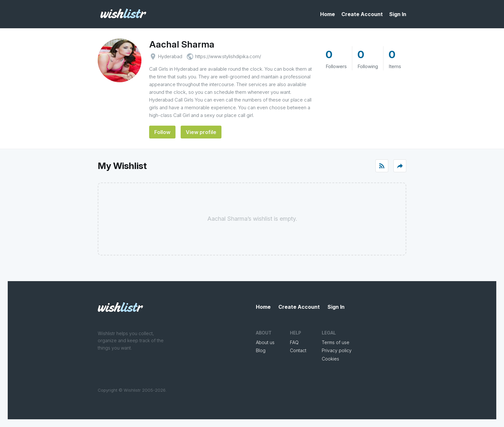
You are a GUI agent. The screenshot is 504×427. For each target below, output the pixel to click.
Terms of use (336, 342)
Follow (162, 132)
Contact (298, 350)
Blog (261, 350)
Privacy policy (337, 350)
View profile (201, 132)
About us (265, 342)
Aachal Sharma (182, 44)
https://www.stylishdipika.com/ (228, 56)
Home (328, 14)
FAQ (294, 342)
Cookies (330, 359)
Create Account (362, 14)
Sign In (398, 14)
